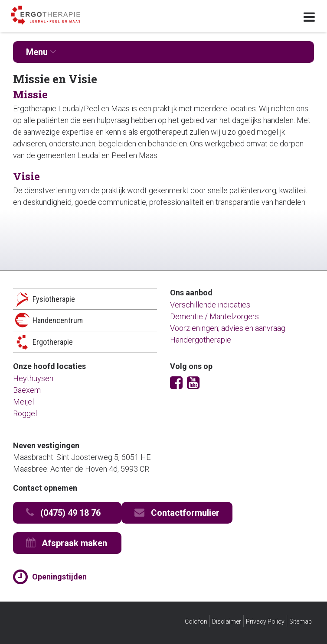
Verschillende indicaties (210, 305)
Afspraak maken (67, 543)
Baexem (27, 390)
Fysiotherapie (54, 299)
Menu (41, 52)
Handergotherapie (201, 340)
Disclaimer (227, 621)
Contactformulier (177, 513)
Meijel (23, 402)
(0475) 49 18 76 (63, 513)
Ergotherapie (53, 342)
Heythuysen (33, 378)
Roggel (25, 413)
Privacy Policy (265, 621)
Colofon (196, 621)
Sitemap (301, 621)
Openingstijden (59, 577)
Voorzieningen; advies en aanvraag (228, 328)
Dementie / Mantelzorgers (214, 316)
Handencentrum (58, 320)
